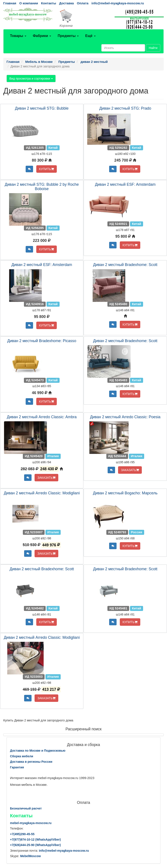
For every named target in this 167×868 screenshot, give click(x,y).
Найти (153, 48)
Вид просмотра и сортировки (31, 79)
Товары (18, 36)
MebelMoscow (31, 856)
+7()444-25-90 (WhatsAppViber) (35, 845)
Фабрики (42, 36)
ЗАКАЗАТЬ (46, 478)
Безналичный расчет (26, 808)
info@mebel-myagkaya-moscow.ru (118, 3)
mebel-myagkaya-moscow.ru (31, 823)
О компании (29, 3)
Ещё (90, 36)
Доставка (66, 3)
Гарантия (17, 767)
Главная (10, 3)
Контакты (49, 3)
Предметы (68, 36)
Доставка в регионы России (31, 762)
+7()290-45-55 (22, 834)
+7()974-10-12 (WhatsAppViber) (35, 840)
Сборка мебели (22, 756)
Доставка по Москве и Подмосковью (38, 751)
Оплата (83, 3)
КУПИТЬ (47, 169)
